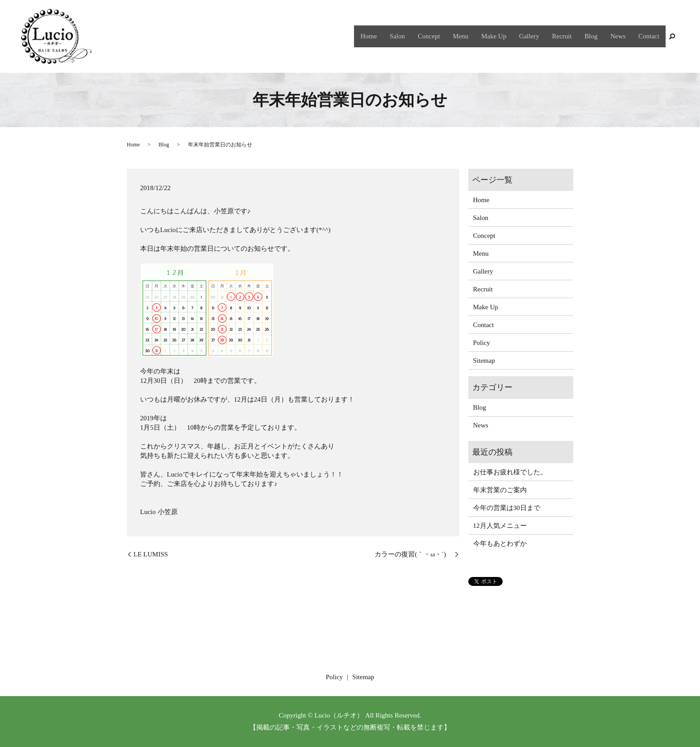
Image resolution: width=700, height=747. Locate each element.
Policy (482, 343)
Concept (445, 36)
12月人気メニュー (500, 526)
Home (389, 36)
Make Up (505, 36)
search (672, 37)
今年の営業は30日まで (507, 508)
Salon (415, 36)
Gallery (539, 36)
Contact (650, 36)
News (621, 36)
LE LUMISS (151, 554)
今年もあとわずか (500, 544)
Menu (474, 36)
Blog (596, 36)
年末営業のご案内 (500, 490)
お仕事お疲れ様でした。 (510, 472)
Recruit (569, 36)
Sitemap (484, 361)
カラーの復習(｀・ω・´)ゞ (414, 554)
